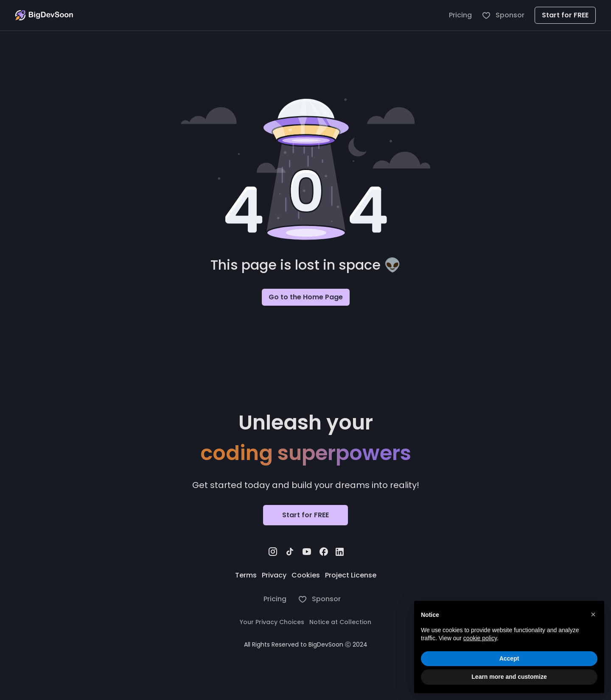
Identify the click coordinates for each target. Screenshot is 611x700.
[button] (593, 614)
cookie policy (480, 638)
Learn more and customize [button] (509, 677)
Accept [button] (509, 658)
